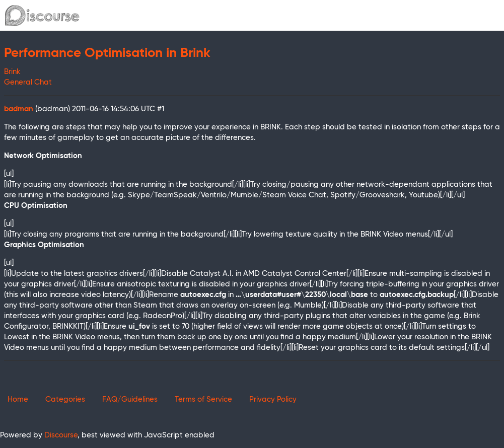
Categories (65, 399)
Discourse (61, 435)
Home (18, 399)
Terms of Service (203, 399)
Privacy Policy (273, 399)
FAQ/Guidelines (130, 399)
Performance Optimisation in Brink (107, 53)
